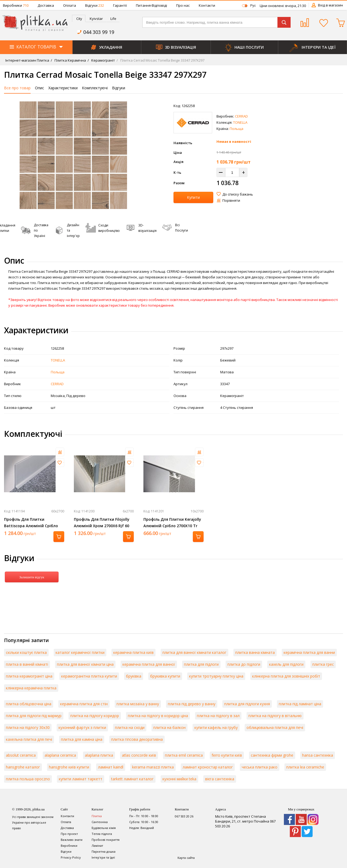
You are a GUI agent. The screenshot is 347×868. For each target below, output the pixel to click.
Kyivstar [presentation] (96, 19)
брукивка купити (165, 676)
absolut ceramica (21, 755)
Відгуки (95, 5)
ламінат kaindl (111, 767)
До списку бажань (238, 194)
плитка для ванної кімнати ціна (85, 664)
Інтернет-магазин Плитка (27, 60)
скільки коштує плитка (26, 652)
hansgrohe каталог (23, 767)
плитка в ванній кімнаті (27, 664)
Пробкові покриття (106, 840)
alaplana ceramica (60, 755)
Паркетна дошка (104, 851)
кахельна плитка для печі (29, 739)
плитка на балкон (169, 727)
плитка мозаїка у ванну (138, 704)
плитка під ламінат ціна (300, 704)
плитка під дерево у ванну (192, 704)
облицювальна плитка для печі (275, 727)
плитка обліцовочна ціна (29, 704)
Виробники (16, 5)
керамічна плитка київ (133, 652)
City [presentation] (79, 19)
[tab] (79, 18)
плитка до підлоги (244, 664)
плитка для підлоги (201, 664)
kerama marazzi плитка (153, 767)
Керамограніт (103, 60)
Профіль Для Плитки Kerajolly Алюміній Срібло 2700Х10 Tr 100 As (172, 526)
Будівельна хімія (104, 828)
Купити (193, 197)
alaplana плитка (99, 755)
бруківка (134, 676)
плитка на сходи (130, 727)
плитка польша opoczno (28, 779)
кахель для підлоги (286, 664)
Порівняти (231, 200)
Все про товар (17, 88)
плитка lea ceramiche (305, 767)
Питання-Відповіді (151, 5)
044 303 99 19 (99, 32)
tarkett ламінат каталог (132, 779)
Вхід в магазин (330, 5)
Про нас (183, 5)
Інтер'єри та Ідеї (103, 857)
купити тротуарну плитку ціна (216, 676)
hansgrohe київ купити (69, 767)
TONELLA (240, 122)
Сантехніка (100, 822)
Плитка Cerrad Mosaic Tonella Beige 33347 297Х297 (162, 60)
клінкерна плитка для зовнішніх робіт (286, 676)
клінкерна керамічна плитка (31, 688)
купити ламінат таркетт (81, 779)
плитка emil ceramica (184, 755)
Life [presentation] (113, 19)
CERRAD (241, 116)
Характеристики (63, 88)
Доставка (46, 5)
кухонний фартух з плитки (82, 727)
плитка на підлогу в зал (218, 716)
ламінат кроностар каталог (208, 767)
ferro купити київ (227, 755)
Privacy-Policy (71, 857)
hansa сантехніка (318, 755)
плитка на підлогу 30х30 (28, 727)
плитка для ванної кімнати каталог (194, 652)
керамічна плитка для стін (84, 704)
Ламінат (97, 846)
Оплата (70, 5)
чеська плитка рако (260, 767)
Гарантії (120, 5)
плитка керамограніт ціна (29, 676)
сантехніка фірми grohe (272, 755)
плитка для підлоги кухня (247, 704)
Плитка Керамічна (70, 60)
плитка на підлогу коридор (95, 716)
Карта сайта (186, 858)
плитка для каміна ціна (82, 739)
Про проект (69, 834)
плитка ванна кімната (255, 652)
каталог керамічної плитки (80, 652)
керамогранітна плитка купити (89, 676)
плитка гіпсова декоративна (137, 739)
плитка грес (323, 664)
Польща (236, 129)
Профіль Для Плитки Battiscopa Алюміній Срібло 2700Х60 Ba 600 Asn (31, 526)
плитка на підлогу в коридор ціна (158, 716)
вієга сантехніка (220, 779)
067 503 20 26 (184, 816)
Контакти (207, 5)
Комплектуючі (95, 88)
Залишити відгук (32, 577)
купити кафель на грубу (216, 727)
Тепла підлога (102, 834)
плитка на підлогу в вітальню (275, 716)
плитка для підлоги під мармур (34, 716)
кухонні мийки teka (179, 779)
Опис (39, 88)
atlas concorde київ (139, 755)
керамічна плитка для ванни (309, 652)
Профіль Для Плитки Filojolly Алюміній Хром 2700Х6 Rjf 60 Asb (102, 526)
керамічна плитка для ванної (149, 664)
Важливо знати (72, 840)
